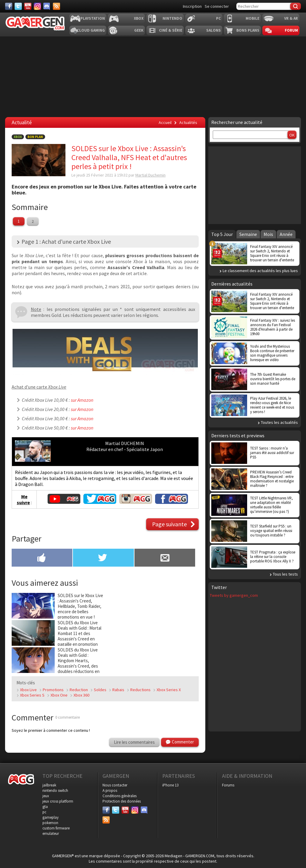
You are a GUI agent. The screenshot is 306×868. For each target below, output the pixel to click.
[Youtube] (28, 6)
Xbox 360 (81, 695)
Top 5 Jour (222, 234)
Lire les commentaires (134, 742)
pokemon (50, 823)
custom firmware (56, 828)
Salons (214, 30)
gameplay (51, 817)
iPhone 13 (170, 785)
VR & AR (291, 18)
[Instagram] (37, 6)
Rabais (118, 690)
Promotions (53, 690)
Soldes (100, 690)
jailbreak (49, 785)
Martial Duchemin (150, 175)
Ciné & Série (171, 30)
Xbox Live (28, 690)
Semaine (248, 234)
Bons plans (248, 30)
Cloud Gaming (91, 30)
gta (45, 807)
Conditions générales (120, 796)
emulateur (51, 834)
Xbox (139, 18)
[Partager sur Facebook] (42, 558)
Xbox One (59, 695)
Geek (139, 30)
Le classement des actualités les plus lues (260, 271)
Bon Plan (35, 137)
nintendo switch (55, 790)
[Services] (56, 6)
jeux (46, 796)
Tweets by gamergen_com (234, 595)
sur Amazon (82, 400)
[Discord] (47, 6)
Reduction (79, 690)
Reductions (140, 690)
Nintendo (172, 18)
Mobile (253, 18)
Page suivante (169, 524)
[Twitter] (18, 6)
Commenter (183, 742)
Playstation (93, 18)
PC (218, 18)
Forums (228, 785)
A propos (110, 790)
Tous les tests (285, 574)
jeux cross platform (58, 801)
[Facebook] (9, 6)
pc (44, 812)
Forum (291, 30)
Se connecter (217, 6)
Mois (268, 234)
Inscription (192, 6)
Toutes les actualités (279, 422)
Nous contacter (115, 785)
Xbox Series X (169, 690)
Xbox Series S (32, 695)
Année (286, 234)
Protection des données (122, 801)
